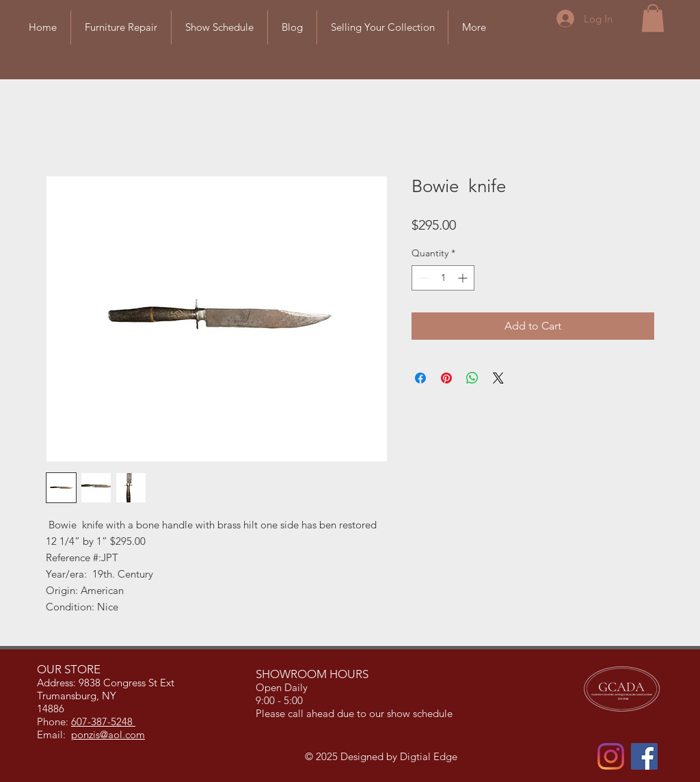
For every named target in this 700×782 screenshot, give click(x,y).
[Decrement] (422, 278)
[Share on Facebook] (420, 378)
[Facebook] (644, 756)
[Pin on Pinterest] (446, 378)
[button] (653, 18)
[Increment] (464, 278)
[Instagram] (611, 756)
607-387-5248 (103, 722)
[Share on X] (498, 378)
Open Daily (283, 687)
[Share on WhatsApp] (472, 378)
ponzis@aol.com (108, 734)
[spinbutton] (443, 278)
